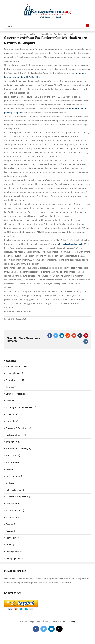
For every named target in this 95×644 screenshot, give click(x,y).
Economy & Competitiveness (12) (21, 407)
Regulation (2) (12, 504)
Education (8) (12, 414)
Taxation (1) (11, 524)
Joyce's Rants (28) (14, 476)
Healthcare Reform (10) (16, 435)
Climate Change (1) (14, 373)
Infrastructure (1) (14, 456)
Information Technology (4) (18, 449)
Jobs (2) (9, 469)
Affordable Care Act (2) (16, 366)
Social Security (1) (14, 517)
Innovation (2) (12, 462)
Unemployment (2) (14, 559)
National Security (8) (15, 490)
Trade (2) (10, 545)
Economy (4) (12, 401)
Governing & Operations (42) (19, 428)
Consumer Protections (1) (18, 394)
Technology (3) (12, 538)
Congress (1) (11, 387)
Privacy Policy (69, 622)
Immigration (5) (13, 442)
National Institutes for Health (70, 244)
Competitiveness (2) (15, 380)
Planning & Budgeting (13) (18, 497)
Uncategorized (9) (14, 552)
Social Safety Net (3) (15, 511)
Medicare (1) (11, 483)
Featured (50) (12, 421)
